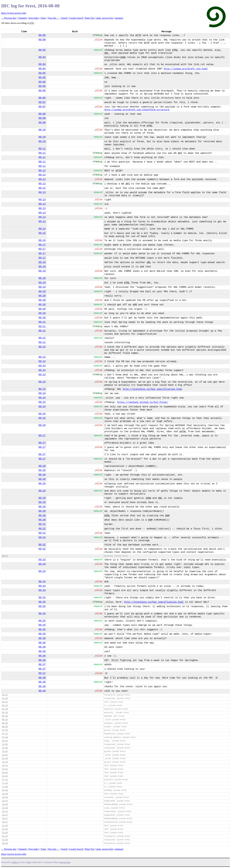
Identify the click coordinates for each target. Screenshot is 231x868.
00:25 (42, 414)
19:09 (5, 808)
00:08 (42, 114)
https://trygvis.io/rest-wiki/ (14, 13)
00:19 (42, 271)
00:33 (42, 560)
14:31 (5, 755)
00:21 (42, 322)
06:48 (5, 723)
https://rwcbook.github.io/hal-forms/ (143, 402)
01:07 (5, 695)
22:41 (5, 836)
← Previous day (9, 18)
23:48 (5, 843)
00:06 (42, 91)
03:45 (5, 706)
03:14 (5, 702)
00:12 (42, 171)
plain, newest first (105, 18)
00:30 (42, 511)
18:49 (5, 794)
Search (64, 18)
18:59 (5, 804)
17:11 (5, 780)
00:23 (42, 366)
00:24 (42, 389)
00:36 (42, 638)
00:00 (42, 35)
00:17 (42, 245)
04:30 (5, 709)
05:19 (5, 713)
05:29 (5, 716)
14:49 (5, 759)
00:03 (42, 50)
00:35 (42, 602)
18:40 (5, 790)
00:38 (42, 678)
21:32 (5, 826)
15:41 (5, 766)
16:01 (5, 773)
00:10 (42, 130)
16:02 (5, 776)
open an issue (65, 862)
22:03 (5, 829)
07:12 (5, 734)
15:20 (5, 762)
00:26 (42, 425)
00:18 (42, 262)
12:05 (5, 744)
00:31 (42, 524)
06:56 (5, 727)
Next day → (54, 18)
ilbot (29, 862)
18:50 (5, 797)
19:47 (5, 815)
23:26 (5, 840)
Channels (22, 18)
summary (119, 18)
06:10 (5, 720)
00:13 (42, 192)
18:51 (5, 801)
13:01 (5, 751)
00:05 (42, 73)
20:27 (5, 822)
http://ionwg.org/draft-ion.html (186, 69)
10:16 (5, 741)
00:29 (42, 484)
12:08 (5, 748)
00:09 (42, 123)
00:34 (42, 582)
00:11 (42, 149)
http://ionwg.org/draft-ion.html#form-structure (137, 110)
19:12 (5, 812)
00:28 (42, 466)
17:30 (5, 787)
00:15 (42, 233)
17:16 (5, 783)
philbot (15, 862)
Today (43, 18)
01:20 (5, 698)
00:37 (42, 665)
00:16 (42, 240)
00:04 (42, 57)
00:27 (42, 436)
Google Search (76, 18)
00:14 (42, 222)
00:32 (42, 537)
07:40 (5, 737)
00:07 (42, 102)
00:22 (42, 347)
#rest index (34, 18)
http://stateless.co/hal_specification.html (152, 389)
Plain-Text (90, 18)
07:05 (5, 730)
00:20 (42, 291)
